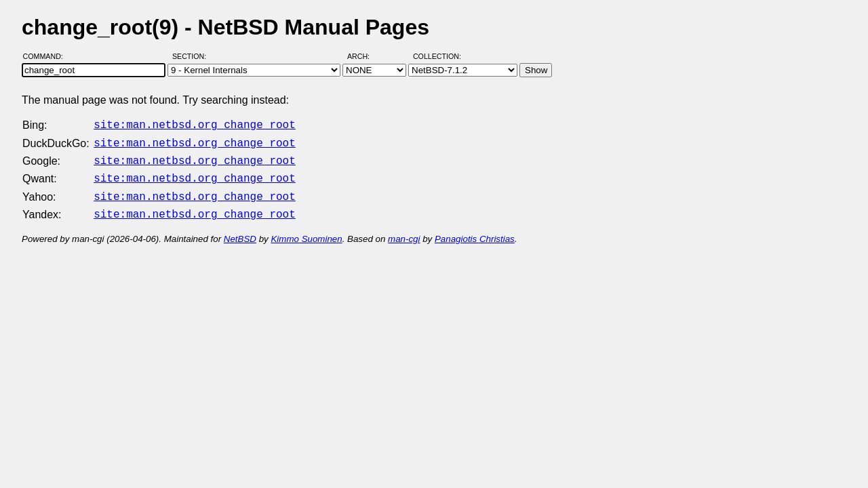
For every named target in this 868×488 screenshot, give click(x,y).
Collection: (437, 56)
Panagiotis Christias (475, 231)
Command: (47, 56)
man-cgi (404, 231)
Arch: (364, 56)
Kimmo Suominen (306, 231)
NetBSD (240, 231)
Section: (192, 56)
